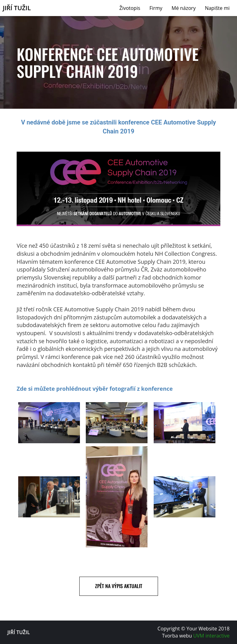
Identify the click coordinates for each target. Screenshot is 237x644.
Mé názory (184, 8)
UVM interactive (211, 636)
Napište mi (217, 8)
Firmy (156, 8)
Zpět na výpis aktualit (119, 586)
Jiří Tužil (17, 8)
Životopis (130, 8)
